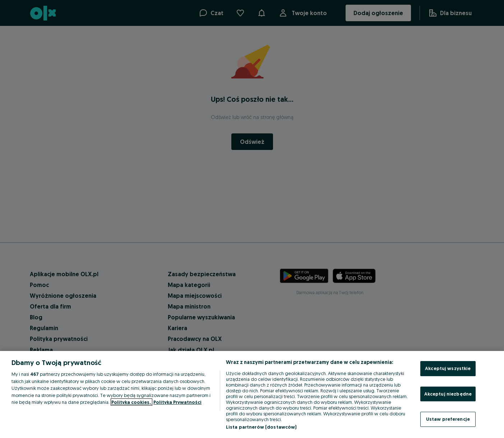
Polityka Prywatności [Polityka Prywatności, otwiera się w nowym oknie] (177, 402)
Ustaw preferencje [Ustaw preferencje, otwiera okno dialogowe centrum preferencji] (448, 419)
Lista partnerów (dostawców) (261, 427)
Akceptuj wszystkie (448, 368)
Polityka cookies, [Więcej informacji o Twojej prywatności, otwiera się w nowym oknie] (131, 402)
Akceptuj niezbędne (448, 394)
